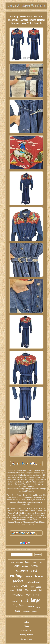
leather (18, 605)
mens (34, 565)
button (29, 577)
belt (41, 590)
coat (24, 586)
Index (26, 622)
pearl (12, 562)
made (34, 562)
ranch (34, 590)
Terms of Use (26, 639)
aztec (39, 587)
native (25, 566)
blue (27, 590)
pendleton (26, 612)
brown (30, 606)
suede (15, 586)
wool (34, 571)
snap (12, 590)
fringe (39, 576)
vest (40, 562)
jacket (18, 581)
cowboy (18, 595)
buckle (28, 562)
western (33, 594)
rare (17, 566)
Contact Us (26, 630)
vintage (17, 575)
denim (35, 611)
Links (26, 626)
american (20, 562)
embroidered (33, 582)
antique (22, 570)
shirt (25, 600)
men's (15, 601)
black (20, 590)
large (35, 600)
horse (38, 607)
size (18, 610)
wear (32, 587)
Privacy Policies (26, 635)
